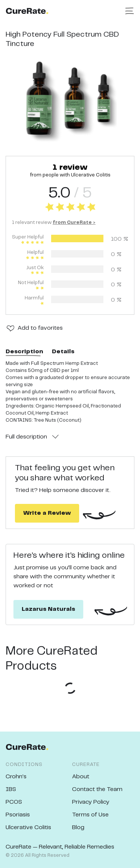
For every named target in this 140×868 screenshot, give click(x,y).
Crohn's (16, 777)
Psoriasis (18, 815)
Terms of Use (90, 815)
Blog (78, 827)
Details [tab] (63, 352)
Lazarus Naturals (48, 609)
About (81, 777)
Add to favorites (40, 328)
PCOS (14, 802)
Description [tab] (24, 352)
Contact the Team (97, 789)
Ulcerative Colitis (28, 827)
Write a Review (47, 513)
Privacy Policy (91, 802)
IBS (11, 789)
